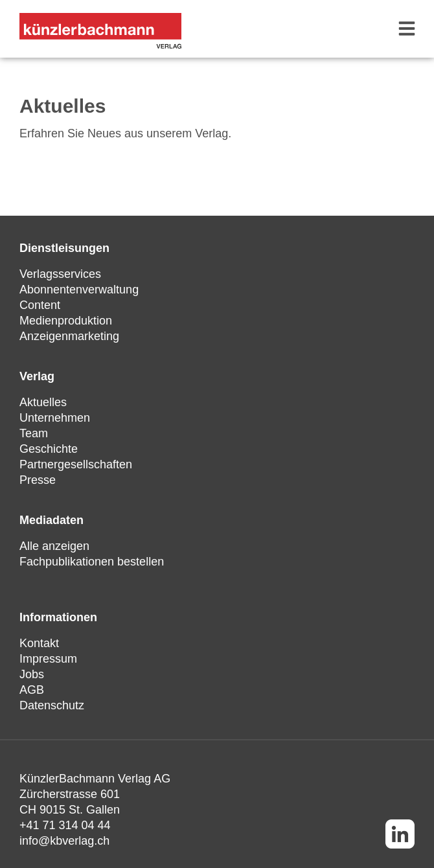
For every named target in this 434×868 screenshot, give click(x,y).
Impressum (48, 659)
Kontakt (39, 643)
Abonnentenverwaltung (79, 290)
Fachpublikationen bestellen (92, 562)
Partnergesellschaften (76, 464)
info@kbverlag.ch (64, 841)
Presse (38, 480)
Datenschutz (52, 705)
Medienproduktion (66, 321)
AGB (32, 690)
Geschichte (49, 449)
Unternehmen (55, 418)
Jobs (32, 674)
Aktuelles (43, 402)
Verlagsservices (60, 274)
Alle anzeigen (54, 546)
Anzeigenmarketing (69, 336)
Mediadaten (51, 520)
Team (34, 433)
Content (40, 305)
